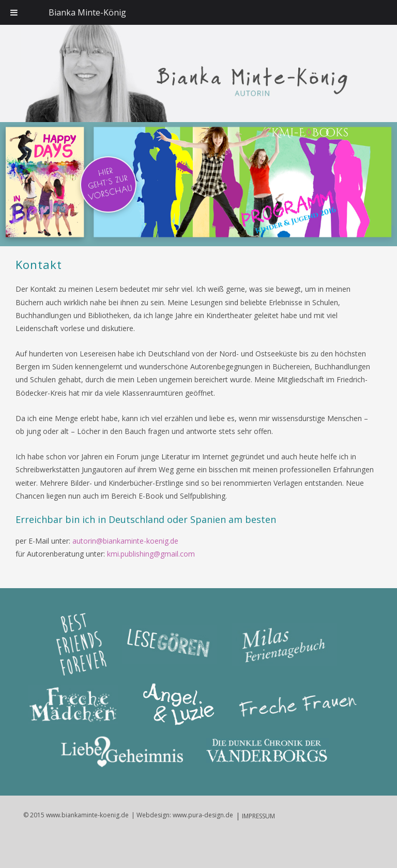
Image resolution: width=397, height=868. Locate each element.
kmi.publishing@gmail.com (151, 554)
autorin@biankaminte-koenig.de (125, 541)
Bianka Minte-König (87, 12)
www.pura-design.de (203, 815)
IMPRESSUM (258, 816)
